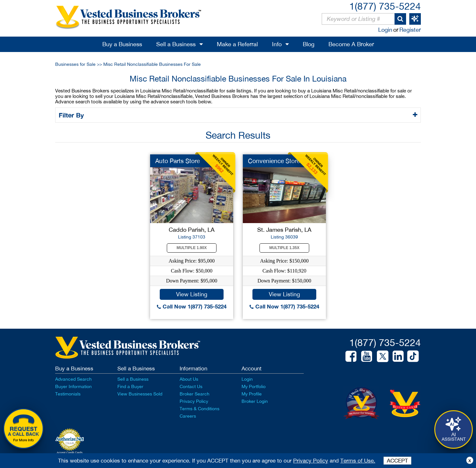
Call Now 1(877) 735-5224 (192, 306)
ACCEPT (397, 461)
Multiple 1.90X (192, 248)
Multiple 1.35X (285, 248)
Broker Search (195, 394)
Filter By (72, 115)
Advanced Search (73, 379)
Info (277, 44)
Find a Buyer (130, 386)
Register (410, 30)
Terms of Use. (358, 461)
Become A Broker (351, 44)
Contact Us (191, 386)
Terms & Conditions (200, 409)
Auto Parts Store (178, 161)
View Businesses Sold (140, 394)
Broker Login (255, 401)
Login (385, 30)
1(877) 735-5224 (385, 6)
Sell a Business (176, 44)
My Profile (252, 394)
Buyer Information (73, 386)
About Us (189, 379)
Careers (188, 416)
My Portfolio (254, 386)
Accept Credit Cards (70, 453)
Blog (309, 44)
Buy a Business (122, 44)
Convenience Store (274, 161)
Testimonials (68, 394)
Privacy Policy (194, 401)
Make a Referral (237, 44)
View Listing (192, 294)
